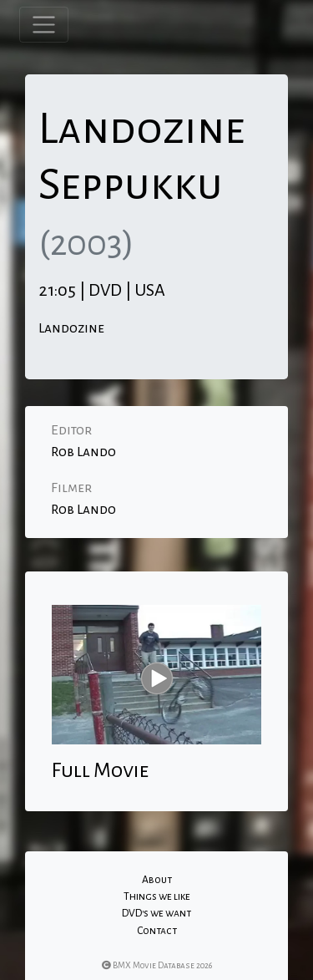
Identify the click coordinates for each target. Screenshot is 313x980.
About (157, 880)
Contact (157, 931)
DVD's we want (156, 913)
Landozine (71, 328)
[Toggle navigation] (44, 25)
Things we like (157, 896)
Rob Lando (83, 452)
